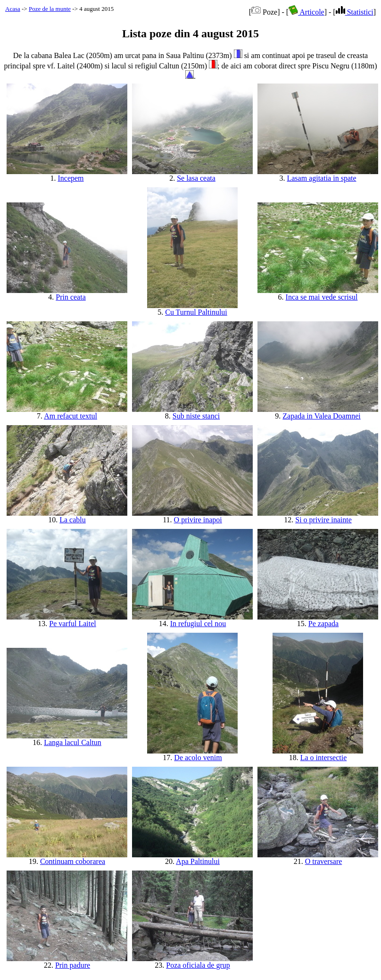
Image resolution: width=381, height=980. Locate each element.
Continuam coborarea (73, 861)
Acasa (13, 9)
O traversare (324, 861)
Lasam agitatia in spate (321, 178)
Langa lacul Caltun (73, 742)
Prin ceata (71, 297)
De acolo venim (198, 758)
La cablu (73, 520)
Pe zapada (323, 624)
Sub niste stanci (196, 416)
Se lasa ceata (196, 178)
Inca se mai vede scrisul (322, 297)
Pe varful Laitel (73, 624)
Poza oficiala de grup (198, 965)
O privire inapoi (198, 520)
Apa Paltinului (198, 861)
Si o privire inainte (323, 520)
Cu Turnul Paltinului (196, 312)
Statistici (355, 12)
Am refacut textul (70, 416)
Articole (306, 12)
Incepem (70, 178)
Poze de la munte (50, 9)
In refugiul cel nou (198, 624)
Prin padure (73, 965)
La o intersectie (324, 758)
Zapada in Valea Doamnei (321, 416)
